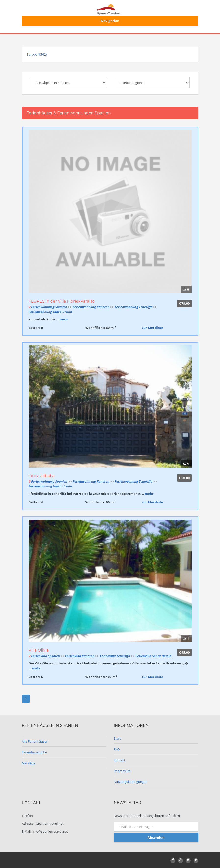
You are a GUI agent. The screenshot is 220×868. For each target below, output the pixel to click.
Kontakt (120, 760)
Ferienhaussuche (34, 752)
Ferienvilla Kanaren (80, 656)
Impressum (122, 771)
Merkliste (29, 763)
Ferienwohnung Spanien (49, 307)
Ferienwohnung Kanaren (91, 307)
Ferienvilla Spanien (45, 656)
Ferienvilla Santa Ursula (153, 656)
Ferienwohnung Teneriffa (134, 307)
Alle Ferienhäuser (35, 741)
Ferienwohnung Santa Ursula (50, 312)
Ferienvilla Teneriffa (115, 656)
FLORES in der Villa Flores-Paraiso (62, 301)
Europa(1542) (37, 54)
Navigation (110, 21)
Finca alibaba (42, 476)
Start (117, 738)
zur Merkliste (153, 328)
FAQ (117, 749)
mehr (64, 319)
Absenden (156, 837)
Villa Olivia (39, 650)
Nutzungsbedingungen (131, 782)
